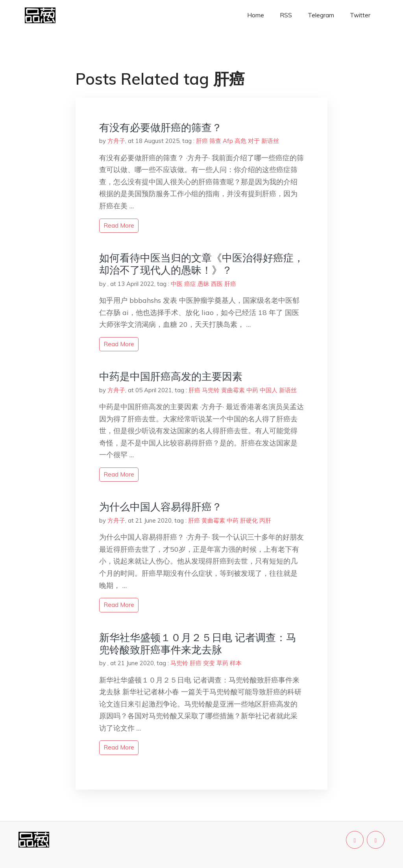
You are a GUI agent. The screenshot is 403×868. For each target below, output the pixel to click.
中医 (177, 284)
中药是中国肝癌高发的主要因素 (171, 376)
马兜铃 (211, 390)
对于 (254, 141)
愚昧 (203, 284)
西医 (217, 284)
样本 (236, 663)
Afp (228, 141)
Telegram (321, 15)
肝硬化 (249, 520)
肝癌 (202, 141)
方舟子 (116, 141)
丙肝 (265, 520)
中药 (252, 390)
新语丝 (270, 141)
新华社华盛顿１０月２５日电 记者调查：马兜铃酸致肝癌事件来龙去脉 (198, 644)
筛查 (215, 141)
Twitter (360, 15)
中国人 (269, 390)
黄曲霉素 (233, 390)
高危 (240, 141)
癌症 (190, 284)
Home (256, 15)
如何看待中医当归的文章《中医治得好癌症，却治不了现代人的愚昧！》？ (201, 264)
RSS (286, 15)
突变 (209, 663)
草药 (222, 663)
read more (119, 225)
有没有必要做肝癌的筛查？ (161, 127)
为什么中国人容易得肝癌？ (161, 507)
